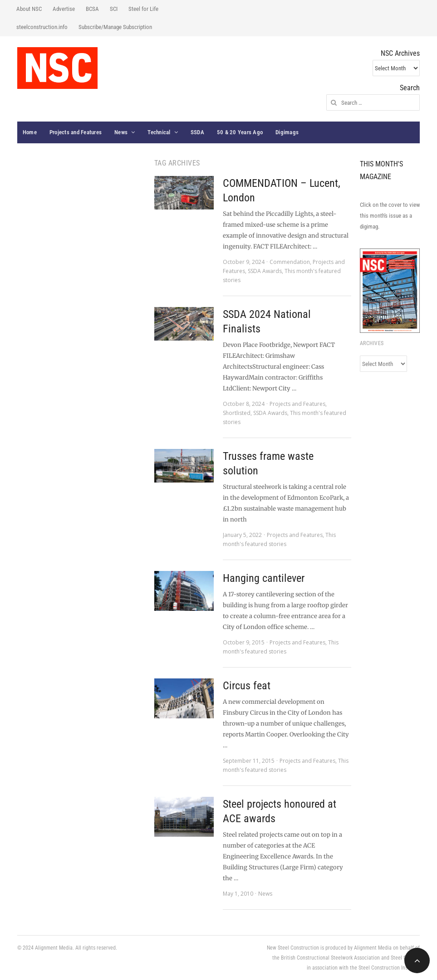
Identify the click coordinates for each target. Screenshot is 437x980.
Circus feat (247, 686)
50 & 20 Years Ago (240, 132)
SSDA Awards (265, 271)
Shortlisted (237, 413)
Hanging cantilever (264, 578)
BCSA (92, 9)
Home (30, 132)
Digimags (287, 132)
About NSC (29, 9)
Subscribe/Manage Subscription (115, 27)
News (121, 132)
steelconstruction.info (42, 27)
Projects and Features (76, 132)
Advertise (64, 9)
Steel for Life (143, 9)
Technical (159, 132)
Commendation (290, 262)
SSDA (197, 132)
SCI (114, 9)
